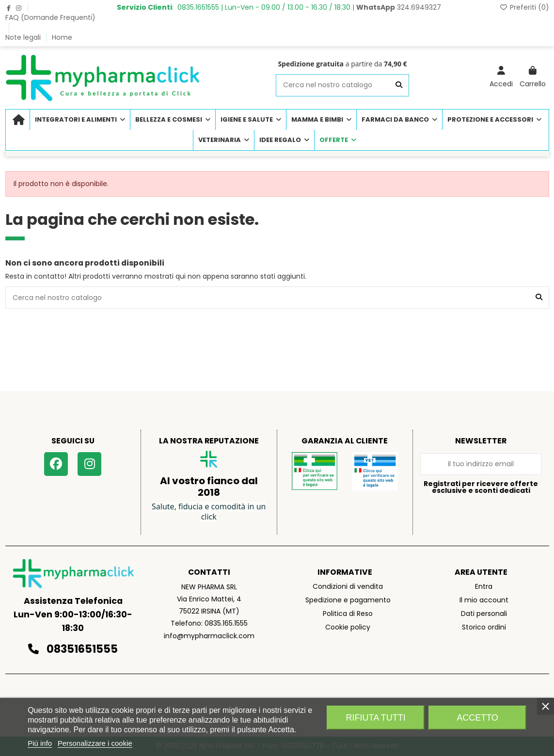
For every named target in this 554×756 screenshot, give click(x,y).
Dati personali (484, 614)
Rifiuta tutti (376, 718)
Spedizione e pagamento (348, 600)
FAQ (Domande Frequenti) (50, 17)
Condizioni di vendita (348, 586)
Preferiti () (524, 7)
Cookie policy (348, 627)
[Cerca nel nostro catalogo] (399, 85)
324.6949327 (399, 7)
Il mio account (484, 600)
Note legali (24, 37)
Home (62, 37)
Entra (484, 586)
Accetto (477, 718)
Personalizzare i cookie (95, 743)
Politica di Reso (348, 614)
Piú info (40, 743)
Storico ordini (484, 627)
